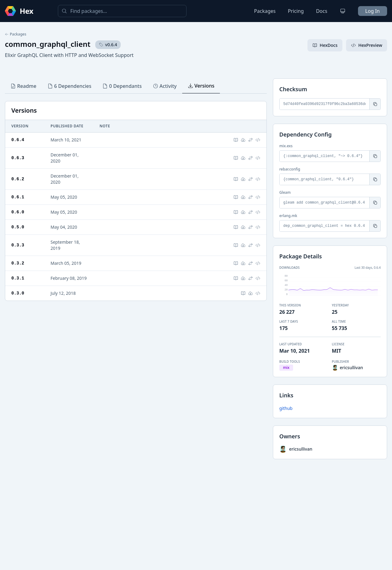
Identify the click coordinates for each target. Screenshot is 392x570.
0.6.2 (18, 179)
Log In (373, 11)
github (286, 408)
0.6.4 (18, 140)
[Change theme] (343, 11)
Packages (265, 11)
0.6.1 (18, 197)
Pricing (296, 11)
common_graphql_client (48, 44)
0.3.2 (18, 263)
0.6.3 (18, 158)
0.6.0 (18, 212)
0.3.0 (18, 293)
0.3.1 (18, 278)
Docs (322, 11)
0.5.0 (18, 227)
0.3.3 (18, 245)
